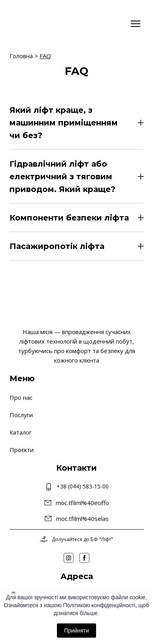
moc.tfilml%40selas (82, 519)
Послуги (21, 415)
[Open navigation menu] (136, 24)
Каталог (21, 432)
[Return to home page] (33, 24)
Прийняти (76, 631)
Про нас (21, 397)
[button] (76, 123)
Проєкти (22, 450)
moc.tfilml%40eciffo (82, 503)
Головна (21, 56)
